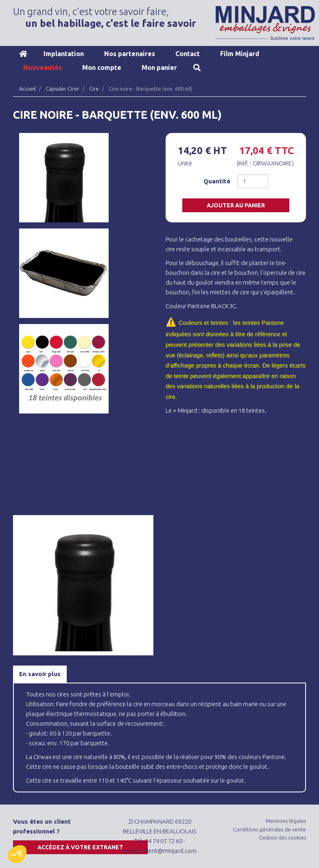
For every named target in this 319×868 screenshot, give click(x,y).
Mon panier (159, 67)
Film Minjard (240, 54)
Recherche (197, 67)
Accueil (23, 54)
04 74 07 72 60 (164, 841)
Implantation (64, 54)
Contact (188, 54)
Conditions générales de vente (269, 829)
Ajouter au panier (236, 205)
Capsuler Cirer (62, 89)
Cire (94, 89)
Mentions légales (286, 821)
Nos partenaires (130, 54)
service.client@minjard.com (160, 851)
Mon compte (102, 67)
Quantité (217, 181)
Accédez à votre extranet (80, 847)
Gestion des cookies (282, 838)
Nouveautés (43, 67)
